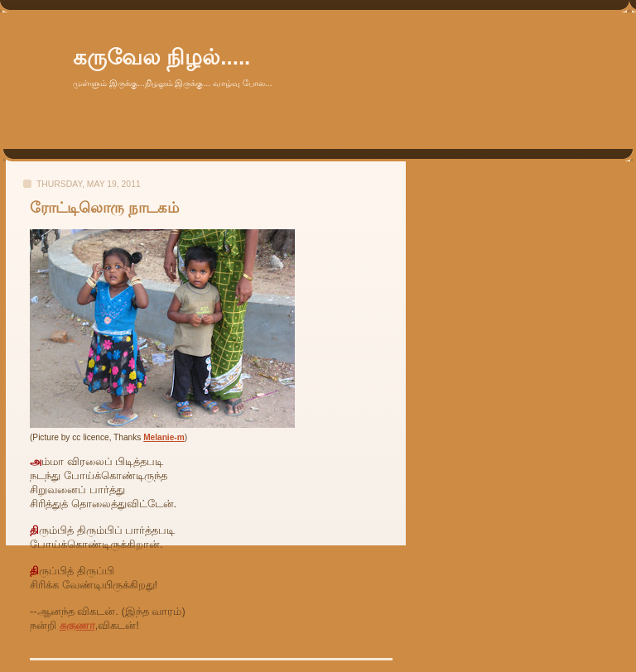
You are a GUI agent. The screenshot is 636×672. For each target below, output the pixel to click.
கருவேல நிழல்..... (161, 57)
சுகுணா (77, 625)
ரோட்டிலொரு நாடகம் (104, 208)
